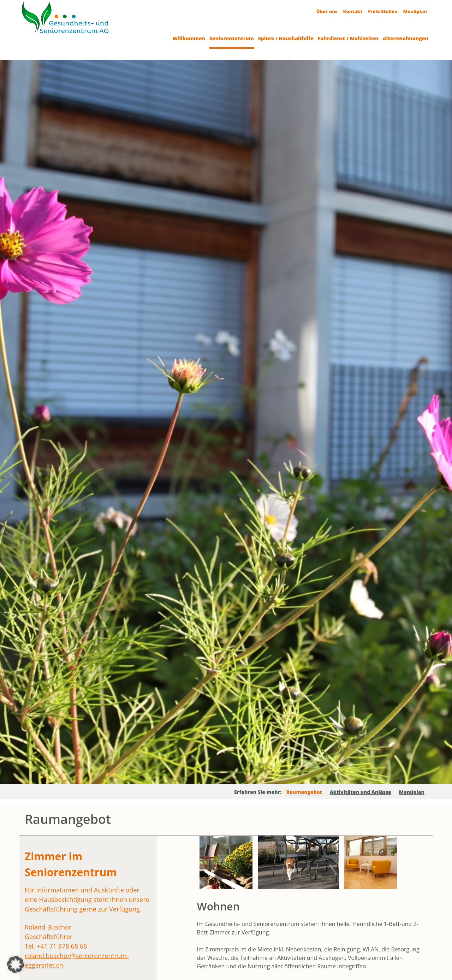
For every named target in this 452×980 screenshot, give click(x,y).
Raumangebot (304, 792)
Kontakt (353, 11)
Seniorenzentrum (232, 38)
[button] (16, 964)
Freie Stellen (383, 11)
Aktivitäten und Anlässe (361, 792)
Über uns (327, 11)
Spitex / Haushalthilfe (286, 38)
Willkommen (189, 38)
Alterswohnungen (406, 38)
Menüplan (415, 11)
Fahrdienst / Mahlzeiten (348, 38)
